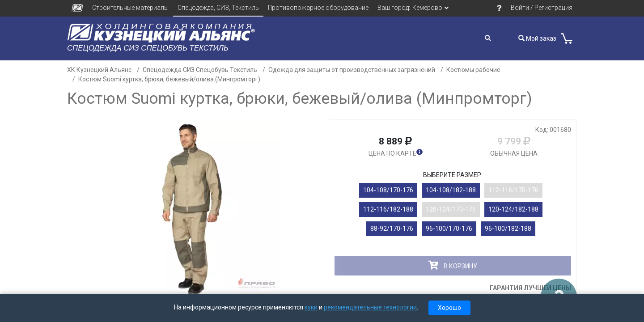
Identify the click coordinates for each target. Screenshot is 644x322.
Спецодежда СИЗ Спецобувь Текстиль (200, 70)
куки (311, 307)
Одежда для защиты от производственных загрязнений (352, 70)
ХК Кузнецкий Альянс (99, 70)
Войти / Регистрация (542, 8)
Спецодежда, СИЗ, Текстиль (218, 8)
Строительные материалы (130, 8)
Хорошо (449, 308)
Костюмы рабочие (473, 70)
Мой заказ (537, 38)
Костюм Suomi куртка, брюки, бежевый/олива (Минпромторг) (169, 79)
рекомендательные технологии (370, 307)
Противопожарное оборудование (318, 8)
